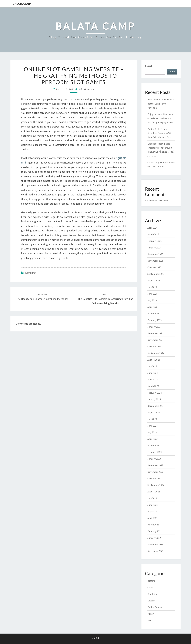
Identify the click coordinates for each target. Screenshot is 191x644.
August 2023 (154, 412)
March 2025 (153, 313)
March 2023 (153, 445)
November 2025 (155, 261)
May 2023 (152, 432)
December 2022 (155, 465)
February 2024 (155, 393)
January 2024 (154, 399)
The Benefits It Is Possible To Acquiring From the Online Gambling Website (105, 299)
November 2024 (155, 340)
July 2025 (152, 287)
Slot (150, 620)
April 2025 (153, 307)
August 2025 (154, 280)
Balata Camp (22, 4)
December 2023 (155, 406)
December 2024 (155, 333)
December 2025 (155, 254)
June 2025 (153, 294)
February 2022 (155, 531)
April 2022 (153, 518)
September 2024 (156, 353)
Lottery (151, 601)
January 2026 (154, 248)
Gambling (30, 273)
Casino (151, 587)
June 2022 (153, 505)
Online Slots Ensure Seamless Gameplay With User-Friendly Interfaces (160, 133)
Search (149, 66)
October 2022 (154, 478)
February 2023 (155, 452)
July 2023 (152, 419)
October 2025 (154, 267)
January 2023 (154, 459)
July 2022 (152, 498)
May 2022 (152, 511)
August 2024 (154, 360)
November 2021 (155, 551)
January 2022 (154, 538)
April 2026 (153, 228)
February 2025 (155, 320)
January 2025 (154, 327)
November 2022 (155, 472)
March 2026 (153, 234)
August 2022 (154, 492)
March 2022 (153, 525)
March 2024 (153, 386)
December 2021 (155, 544)
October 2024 (154, 346)
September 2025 (156, 274)
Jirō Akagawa (86, 89)
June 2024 (153, 373)
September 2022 (156, 485)
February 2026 (155, 241)
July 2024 (152, 366)
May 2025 (152, 300)
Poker (150, 614)
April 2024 (153, 379)
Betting (151, 581)
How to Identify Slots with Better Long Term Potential (161, 103)
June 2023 (153, 426)
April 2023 (153, 439)
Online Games (155, 607)
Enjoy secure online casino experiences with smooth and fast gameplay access (161, 118)
